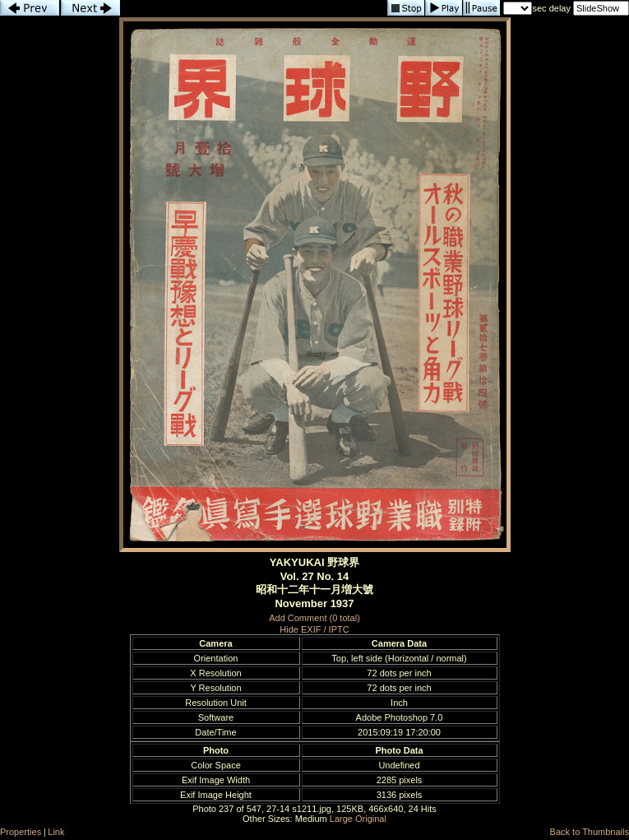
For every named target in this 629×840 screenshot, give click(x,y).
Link (56, 832)
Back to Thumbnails (590, 832)
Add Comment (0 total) (314, 618)
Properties (21, 832)
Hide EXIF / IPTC (314, 629)
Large (341, 819)
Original (371, 819)
